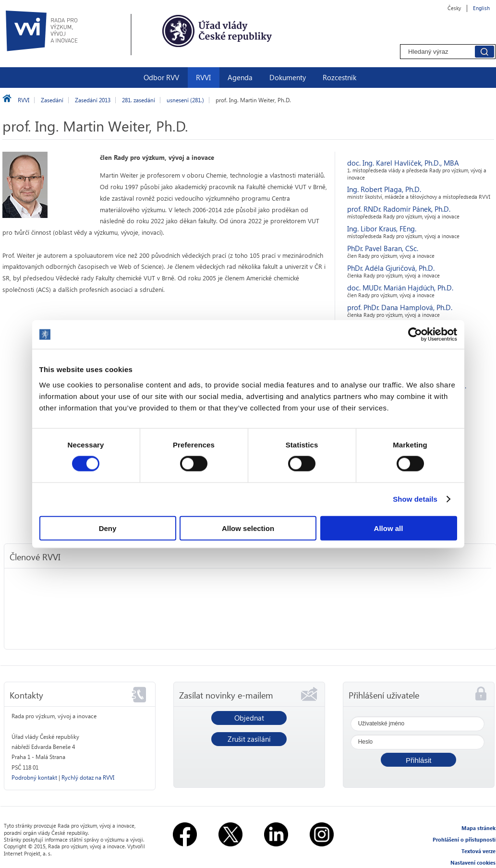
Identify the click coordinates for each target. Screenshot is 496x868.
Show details (415, 499)
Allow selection (248, 528)
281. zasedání (139, 100)
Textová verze (478, 851)
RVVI (203, 77)
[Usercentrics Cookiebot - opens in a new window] (415, 335)
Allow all (389, 528)
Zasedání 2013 (93, 100)
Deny (108, 528)
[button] (418, 760)
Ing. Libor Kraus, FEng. (382, 229)
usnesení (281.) (185, 100)
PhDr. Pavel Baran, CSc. (383, 248)
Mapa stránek (478, 828)
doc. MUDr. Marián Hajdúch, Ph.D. (400, 288)
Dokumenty (288, 77)
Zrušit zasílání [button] (249, 739)
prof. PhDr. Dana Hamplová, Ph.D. (400, 307)
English (481, 8)
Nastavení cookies (473, 862)
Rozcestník (339, 77)
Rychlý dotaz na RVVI (88, 778)
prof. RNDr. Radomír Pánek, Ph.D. (399, 209)
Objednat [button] (249, 718)
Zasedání (52, 100)
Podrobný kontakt (34, 778)
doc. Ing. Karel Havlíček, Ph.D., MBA (403, 163)
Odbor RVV (161, 77)
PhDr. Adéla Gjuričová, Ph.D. (391, 268)
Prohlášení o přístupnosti (464, 839)
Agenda (240, 77)
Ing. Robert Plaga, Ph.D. (384, 189)
